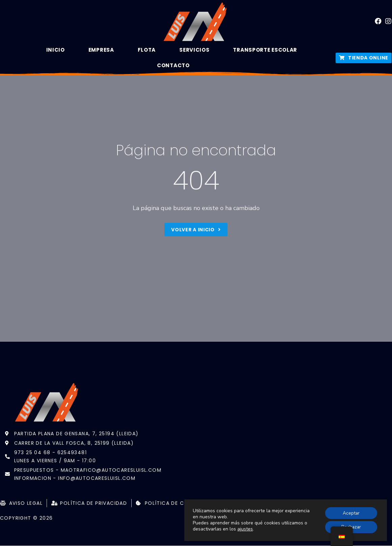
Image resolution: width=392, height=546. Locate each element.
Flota (147, 50)
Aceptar (351, 513)
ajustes (245, 529)
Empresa (101, 50)
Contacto (173, 65)
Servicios (194, 50)
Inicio (56, 50)
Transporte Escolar (265, 50)
